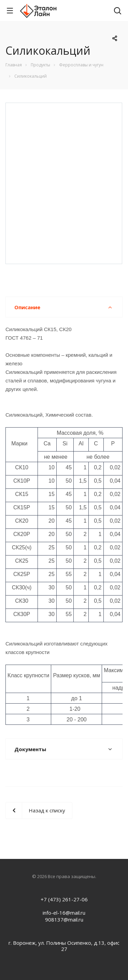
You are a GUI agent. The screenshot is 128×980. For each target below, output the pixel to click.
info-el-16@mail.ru (64, 913)
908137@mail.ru (64, 919)
